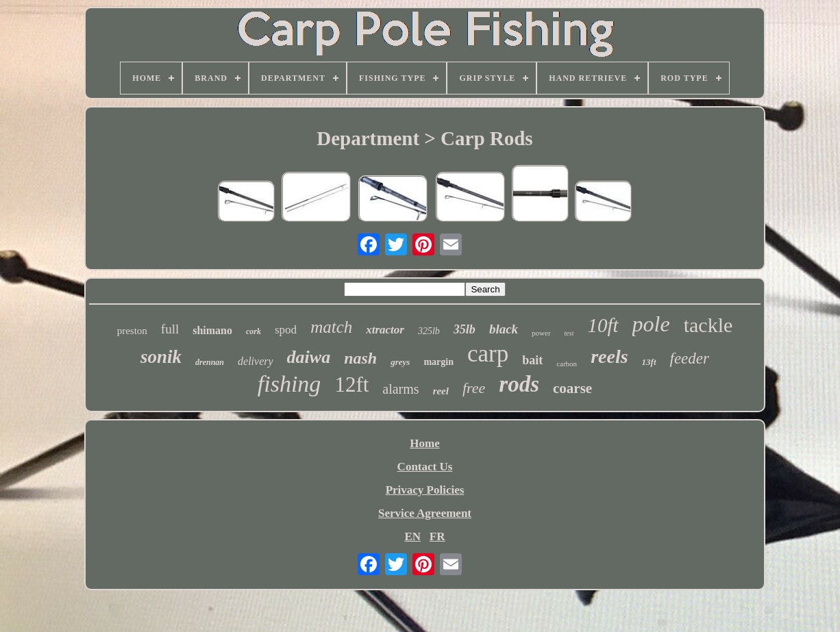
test (569, 333)
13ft (649, 362)
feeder (690, 358)
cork (254, 331)
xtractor (385, 330)
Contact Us (425, 467)
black (504, 329)
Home (424, 443)
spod (286, 330)
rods (519, 384)
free (474, 388)
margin (438, 362)
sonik (161, 357)
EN (412, 536)
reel (441, 391)
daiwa (309, 357)
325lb (429, 331)
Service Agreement (425, 513)
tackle (708, 325)
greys (400, 362)
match (331, 327)
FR (437, 536)
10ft (603, 325)
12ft (351, 384)
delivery (256, 361)
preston (132, 331)
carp (488, 354)
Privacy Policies (425, 490)
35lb (465, 329)
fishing (289, 384)
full (170, 329)
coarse (572, 388)
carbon (567, 364)
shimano (212, 330)
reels (609, 356)
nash (360, 358)
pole (651, 324)
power (541, 333)
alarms (400, 389)
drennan (210, 362)
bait (532, 360)
